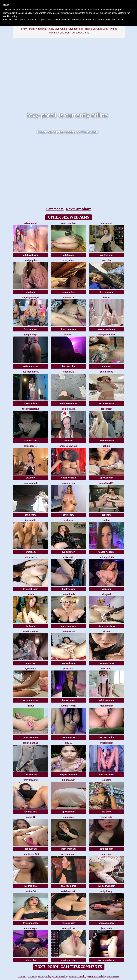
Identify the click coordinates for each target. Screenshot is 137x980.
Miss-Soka (68, 298)
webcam (106, 589)
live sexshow (68, 552)
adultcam (31, 292)
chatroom (31, 552)
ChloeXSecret (31, 446)
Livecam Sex (76, 29)
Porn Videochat (38, 29)
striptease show (69, 403)
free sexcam (106, 292)
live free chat (107, 255)
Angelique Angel (31, 298)
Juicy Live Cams (58, 29)
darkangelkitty (106, 557)
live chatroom (68, 329)
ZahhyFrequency (106, 335)
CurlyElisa (68, 260)
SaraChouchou (69, 223)
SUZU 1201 (106, 669)
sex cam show (31, 700)
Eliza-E (106, 631)
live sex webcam (107, 886)
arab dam (106, 854)
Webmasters (113, 976)
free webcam (31, 329)
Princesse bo (30, 557)
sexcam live (68, 292)
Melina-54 (31, 891)
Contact (32, 976)
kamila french (68, 706)
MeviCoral (106, 223)
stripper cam (106, 849)
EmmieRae (68, 817)
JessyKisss (68, 669)
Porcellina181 (107, 483)
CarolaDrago (30, 928)
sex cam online (106, 737)
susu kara (68, 372)
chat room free (68, 886)
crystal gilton (106, 743)
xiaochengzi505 (31, 854)
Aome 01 (30, 817)
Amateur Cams (81, 33)
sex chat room (106, 403)
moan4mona (106, 706)
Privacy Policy (44, 976)
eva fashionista (31, 372)
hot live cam (68, 589)
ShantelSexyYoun (69, 446)
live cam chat (69, 366)
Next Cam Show (78, 209)
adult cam (68, 255)
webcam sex (68, 737)
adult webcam (31, 255)
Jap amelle (31, 520)
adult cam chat (68, 960)
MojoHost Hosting (78, 976)
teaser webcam (68, 478)
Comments (55, 209)
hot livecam (31, 849)
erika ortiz (68, 557)
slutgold (106, 594)
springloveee (68, 483)
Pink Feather (68, 780)
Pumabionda (68, 594)
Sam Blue (106, 260)
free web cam (68, 663)
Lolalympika (30, 260)
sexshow (31, 478)
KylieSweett (31, 669)
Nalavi (31, 706)
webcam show (31, 366)
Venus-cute (107, 817)
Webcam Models (96, 976)
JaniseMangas (31, 743)
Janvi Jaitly (107, 928)
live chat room (106, 441)
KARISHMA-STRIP (68, 891)
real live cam (30, 441)
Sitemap (22, 976)
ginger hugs (30, 335)
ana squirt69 (68, 928)
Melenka (68, 520)
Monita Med (31, 483)
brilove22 (68, 335)
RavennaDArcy (68, 854)
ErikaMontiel (30, 223)
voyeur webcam (106, 329)
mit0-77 (68, 743)
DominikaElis (68, 409)
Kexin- (106, 298)
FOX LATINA (106, 780)
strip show (30, 515)
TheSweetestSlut (31, 409)
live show (106, 812)
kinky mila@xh (31, 780)
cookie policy (10, 16)
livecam (68, 441)
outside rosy (106, 372)
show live (31, 663)
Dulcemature (68, 631)
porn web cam (68, 626)
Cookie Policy (60, 976)
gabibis (106, 446)
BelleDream (107, 409)
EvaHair (106, 520)
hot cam (31, 626)
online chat (31, 960)
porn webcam (30, 737)
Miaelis (31, 594)
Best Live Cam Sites (97, 29)
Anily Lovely (106, 891)
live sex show (106, 775)
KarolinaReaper (31, 631)
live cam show (106, 663)
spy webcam (106, 478)
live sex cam (68, 923)
